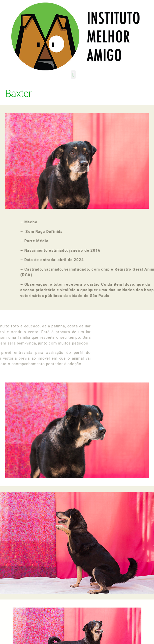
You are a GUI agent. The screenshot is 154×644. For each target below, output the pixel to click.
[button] (73, 75)
